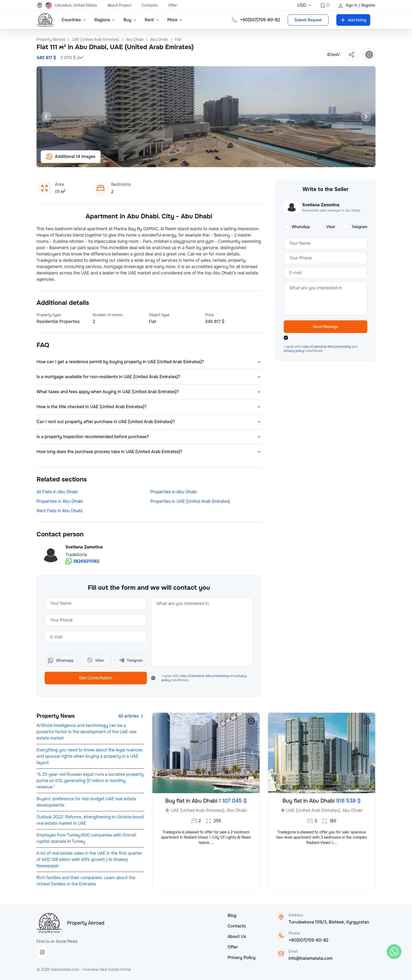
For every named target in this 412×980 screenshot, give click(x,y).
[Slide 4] (171, 160)
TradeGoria (76, 555)
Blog (232, 915)
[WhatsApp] (394, 952)
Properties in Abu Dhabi (174, 492)
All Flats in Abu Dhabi (57, 492)
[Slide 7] (190, 160)
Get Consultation (96, 678)
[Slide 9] (203, 160)
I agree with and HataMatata (204, 678)
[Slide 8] (197, 160)
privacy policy (294, 351)
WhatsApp (301, 227)
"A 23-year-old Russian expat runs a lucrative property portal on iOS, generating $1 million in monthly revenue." (90, 781)
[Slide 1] (152, 160)
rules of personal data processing (205, 676)
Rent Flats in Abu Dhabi (60, 511)
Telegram (359, 227)
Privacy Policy (241, 958)
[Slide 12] (222, 160)
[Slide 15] (241, 160)
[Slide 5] (178, 160)
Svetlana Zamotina (84, 547)
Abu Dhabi (237, 810)
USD (304, 5)
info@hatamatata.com (310, 958)
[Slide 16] (247, 160)
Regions (105, 20)
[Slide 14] (234, 160)
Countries (74, 20)
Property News (56, 716)
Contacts (150, 5)
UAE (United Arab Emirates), (198, 810)
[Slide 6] (184, 160)
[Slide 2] (159, 160)
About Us (237, 937)
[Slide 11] (215, 160)
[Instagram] (42, 952)
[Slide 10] (209, 160)
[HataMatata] (49, 923)
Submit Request (308, 20)
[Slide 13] (228, 160)
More (175, 20)
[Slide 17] (253, 160)
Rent (152, 20)
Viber (331, 227)
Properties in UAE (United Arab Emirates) (190, 501)
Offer (173, 5)
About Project (119, 5)
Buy (130, 20)
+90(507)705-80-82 (308, 940)
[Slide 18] (260, 160)
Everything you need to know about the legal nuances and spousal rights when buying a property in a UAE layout (90, 756)
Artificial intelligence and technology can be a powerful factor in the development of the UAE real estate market (86, 732)
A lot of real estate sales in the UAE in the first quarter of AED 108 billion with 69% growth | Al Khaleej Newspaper (89, 860)
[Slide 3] (165, 160)
